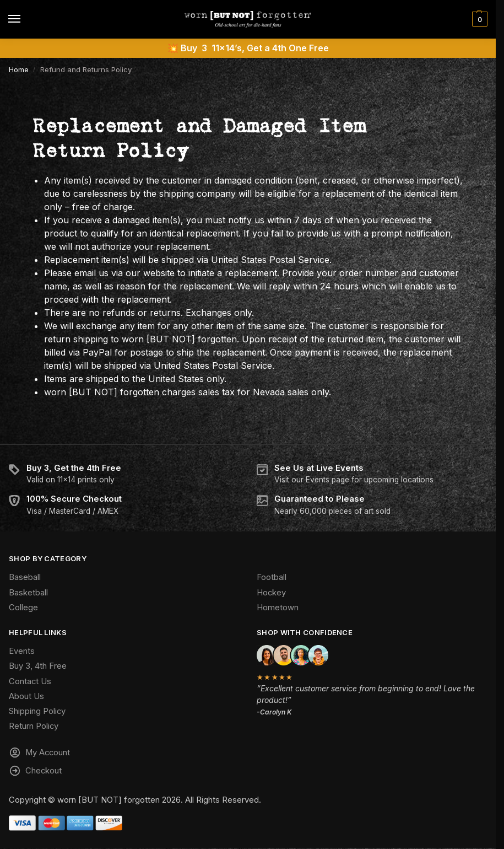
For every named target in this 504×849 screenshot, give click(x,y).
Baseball (25, 577)
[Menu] (25, 19)
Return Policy (34, 726)
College (23, 608)
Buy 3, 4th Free (38, 666)
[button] (478, 19)
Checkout (35, 772)
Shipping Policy (37, 711)
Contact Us (30, 681)
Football (272, 577)
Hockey (271, 593)
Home (19, 69)
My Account (39, 754)
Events (22, 651)
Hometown (278, 608)
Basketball (28, 593)
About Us (26, 696)
